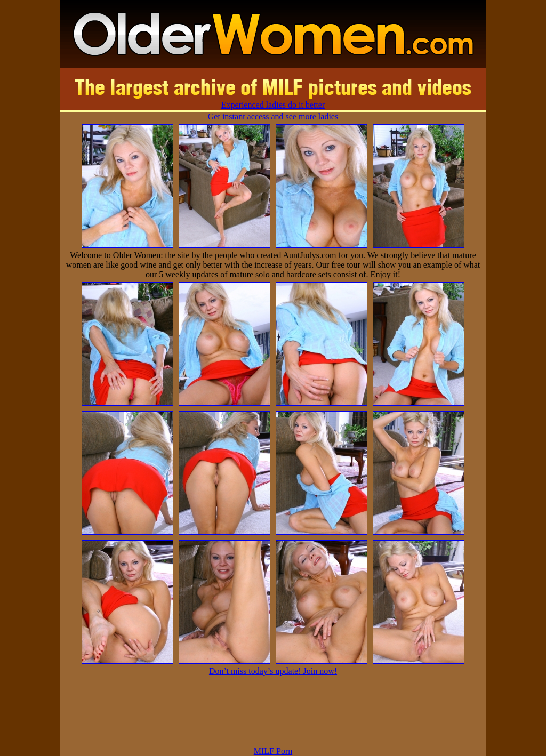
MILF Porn (273, 751)
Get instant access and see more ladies (273, 116)
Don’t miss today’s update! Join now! (273, 671)
